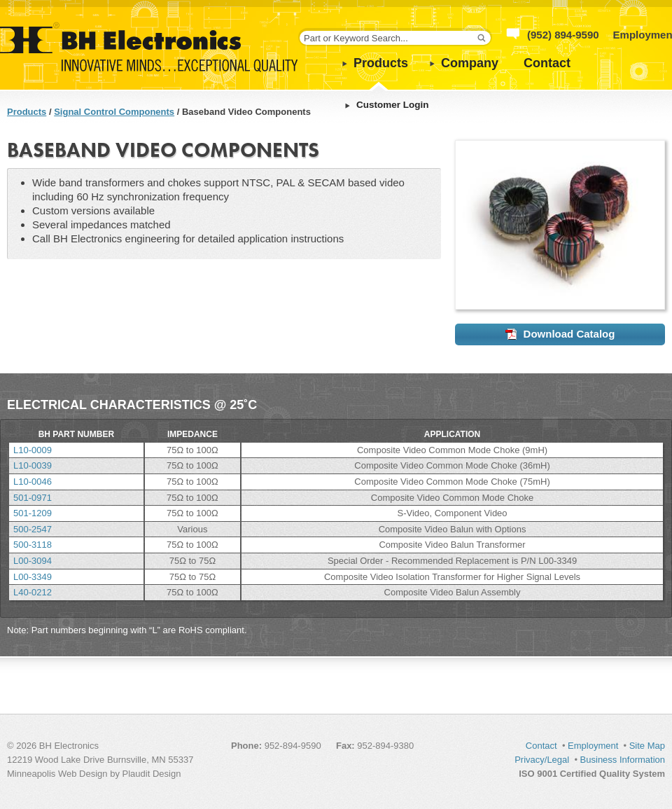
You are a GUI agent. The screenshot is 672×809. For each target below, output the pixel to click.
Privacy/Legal (542, 760)
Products (381, 63)
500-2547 (33, 529)
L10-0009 (33, 450)
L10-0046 (33, 482)
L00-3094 (33, 561)
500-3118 (33, 545)
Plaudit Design (152, 774)
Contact (547, 63)
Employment (593, 746)
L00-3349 (33, 577)
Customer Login (393, 105)
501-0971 (33, 498)
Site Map (647, 746)
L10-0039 (33, 465)
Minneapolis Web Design (57, 774)
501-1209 (33, 513)
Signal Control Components (114, 112)
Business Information (623, 760)
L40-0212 (33, 592)
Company (470, 63)
